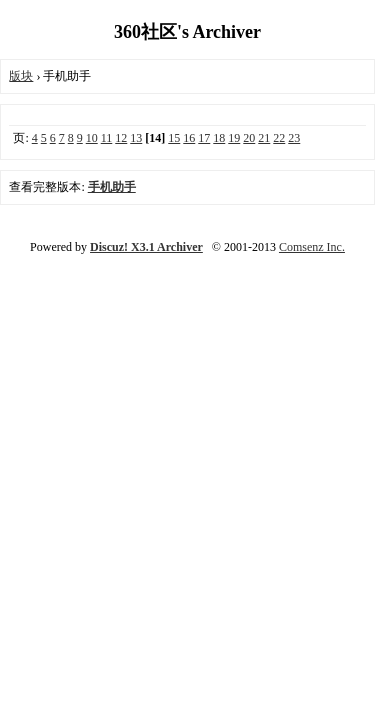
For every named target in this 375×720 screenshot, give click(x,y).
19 (234, 138)
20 (249, 138)
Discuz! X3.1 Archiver (146, 247)
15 (174, 138)
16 (189, 138)
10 (92, 138)
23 (294, 138)
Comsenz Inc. (312, 247)
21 (264, 138)
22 (279, 138)
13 (136, 138)
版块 (21, 76)
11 (107, 138)
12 (121, 138)
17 (204, 138)
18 (219, 138)
